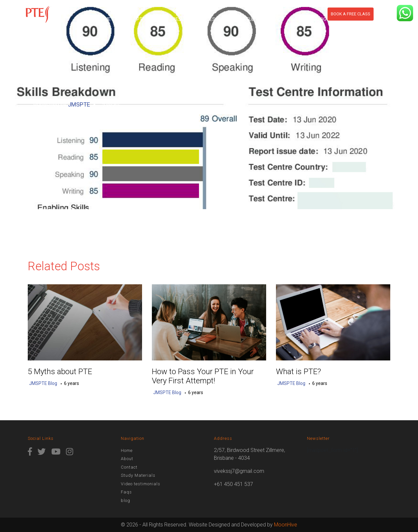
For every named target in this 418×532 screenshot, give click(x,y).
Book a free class (351, 14)
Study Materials (263, 19)
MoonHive (286, 525)
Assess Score (217, 19)
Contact (299, 19)
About (124, 19)
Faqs (126, 492)
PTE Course (150, 19)
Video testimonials (141, 484)
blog (321, 19)
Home (104, 19)
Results (182, 19)
